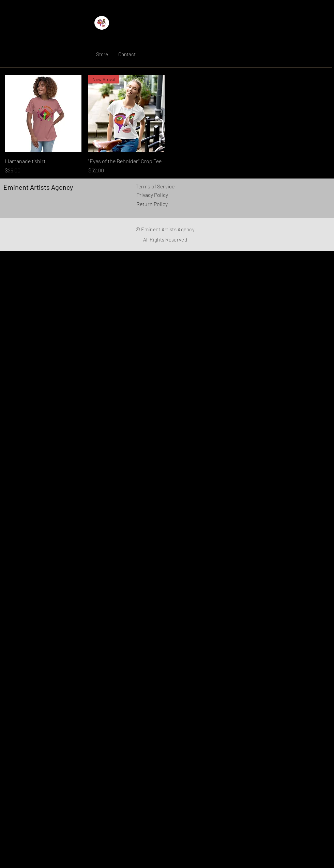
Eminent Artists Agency (132, 38)
